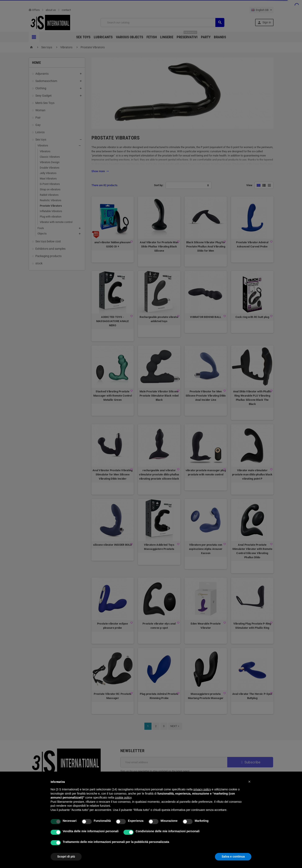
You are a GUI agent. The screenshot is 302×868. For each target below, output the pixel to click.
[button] (249, 782)
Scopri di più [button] (66, 856)
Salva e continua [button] (233, 856)
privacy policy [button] (202, 789)
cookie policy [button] (123, 798)
